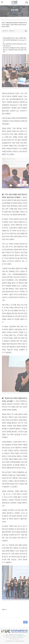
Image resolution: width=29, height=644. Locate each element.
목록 (25, 622)
